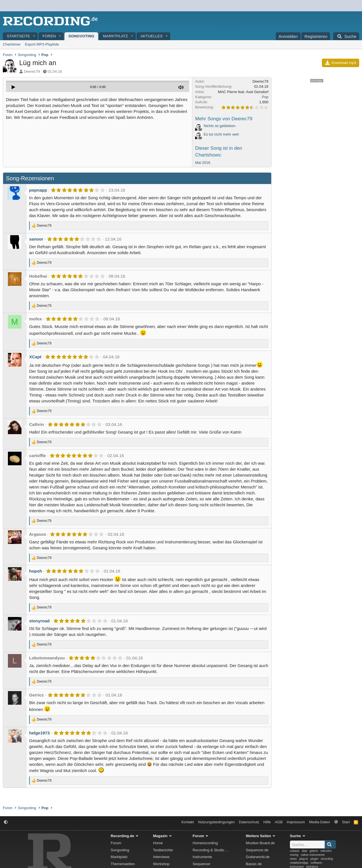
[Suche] (346, 36)
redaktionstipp (299, 863)
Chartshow (12, 44)
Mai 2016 (203, 163)
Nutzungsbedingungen (216, 822)
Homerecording (205, 843)
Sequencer (202, 864)
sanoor (36, 239)
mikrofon (326, 851)
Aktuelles (152, 36)
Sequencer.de (257, 850)
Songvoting (81, 36)
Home (158, 843)
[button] (34, 36)
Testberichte (163, 850)
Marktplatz (115, 36)
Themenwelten (123, 864)
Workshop (161, 864)
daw (304, 851)
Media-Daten (320, 822)
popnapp (38, 190)
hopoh (36, 571)
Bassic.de (254, 864)
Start (346, 822)
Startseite (18, 36)
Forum (116, 843)
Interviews (161, 857)
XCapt (35, 357)
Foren (49, 36)
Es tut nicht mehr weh (221, 134)
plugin (314, 859)
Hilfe (267, 822)
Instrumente (202, 857)
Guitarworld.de (258, 857)
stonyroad (39, 621)
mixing (294, 855)
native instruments (313, 855)
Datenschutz (249, 822)
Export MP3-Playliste (42, 44)
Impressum (296, 822)
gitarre (314, 851)
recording (327, 859)
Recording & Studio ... (210, 850)
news (293, 859)
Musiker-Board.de (260, 843)
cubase (295, 851)
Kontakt (188, 822)
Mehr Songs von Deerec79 (224, 119)
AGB (279, 822)
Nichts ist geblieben (220, 126)
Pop (265, 97)
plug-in (304, 859)
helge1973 (39, 733)
